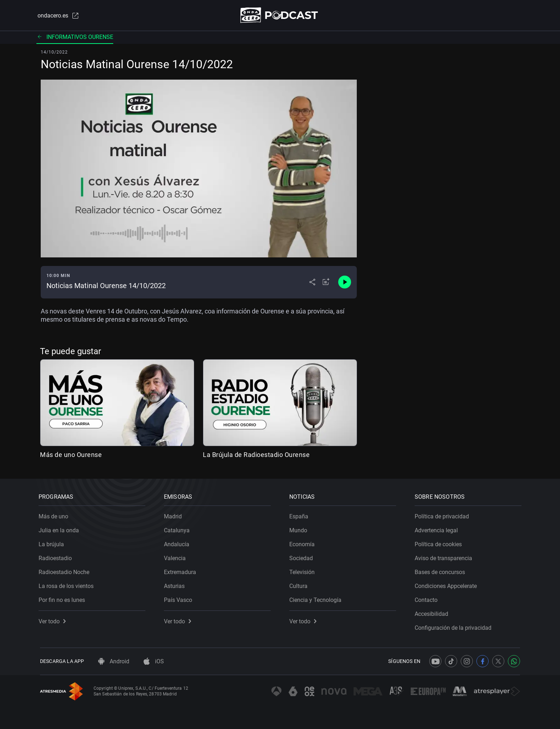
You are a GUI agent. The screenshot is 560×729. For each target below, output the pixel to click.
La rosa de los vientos (67, 585)
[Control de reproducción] (345, 283)
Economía (303, 543)
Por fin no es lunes (63, 599)
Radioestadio (57, 557)
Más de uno (55, 515)
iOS (154, 661)
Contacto (427, 599)
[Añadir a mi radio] (326, 283)
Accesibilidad (433, 612)
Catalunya (178, 529)
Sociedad (302, 557)
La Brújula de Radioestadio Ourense (256, 455)
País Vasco (179, 599)
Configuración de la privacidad (454, 626)
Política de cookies (440, 543)
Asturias (176, 585)
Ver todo (54, 620)
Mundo (300, 529)
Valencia (176, 557)
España (300, 515)
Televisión (303, 571)
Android (114, 661)
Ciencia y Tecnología (317, 599)
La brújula (53, 543)
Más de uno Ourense (71, 455)
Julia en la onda (60, 529)
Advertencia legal (438, 529)
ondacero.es (57, 16)
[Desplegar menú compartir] (312, 283)
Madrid (174, 515)
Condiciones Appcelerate (447, 585)
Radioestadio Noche (65, 571)
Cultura (300, 585)
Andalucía (178, 543)
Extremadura (181, 571)
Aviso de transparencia (445, 557)
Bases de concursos (441, 571)
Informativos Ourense (75, 37)
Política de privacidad (443, 515)
